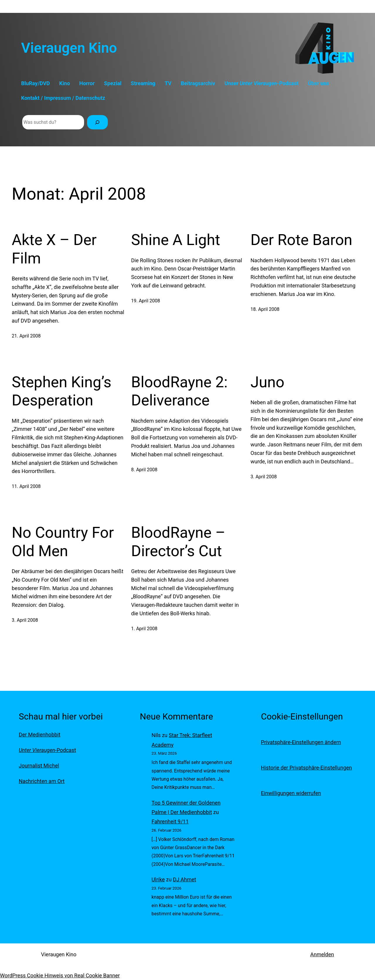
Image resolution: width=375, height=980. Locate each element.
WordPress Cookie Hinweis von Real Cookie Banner (60, 975)
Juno (267, 382)
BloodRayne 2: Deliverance (179, 391)
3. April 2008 (264, 477)
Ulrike (158, 879)
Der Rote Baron (301, 240)
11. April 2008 (26, 486)
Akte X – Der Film (54, 249)
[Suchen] (97, 122)
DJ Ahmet (184, 879)
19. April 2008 (146, 301)
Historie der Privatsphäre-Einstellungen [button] (306, 768)
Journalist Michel (39, 766)
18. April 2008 (265, 309)
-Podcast (47, 750)
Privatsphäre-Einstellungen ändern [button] (301, 742)
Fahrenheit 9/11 (170, 821)
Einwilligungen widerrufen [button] (291, 793)
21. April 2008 (26, 336)
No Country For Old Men (63, 542)
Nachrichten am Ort (42, 781)
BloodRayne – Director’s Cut (178, 542)
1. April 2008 (144, 629)
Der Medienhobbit (40, 735)
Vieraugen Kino (69, 48)
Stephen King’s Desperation (62, 391)
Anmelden (322, 954)
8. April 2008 (144, 470)
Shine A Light (176, 240)
